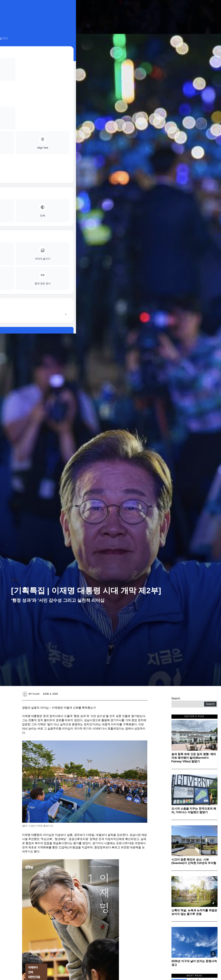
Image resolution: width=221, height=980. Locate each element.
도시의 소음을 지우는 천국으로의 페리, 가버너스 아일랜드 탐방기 (194, 810)
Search (176, 698)
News (15, 580)
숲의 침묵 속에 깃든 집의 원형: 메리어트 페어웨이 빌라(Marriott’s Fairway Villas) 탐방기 (194, 758)
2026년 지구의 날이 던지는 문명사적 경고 (194, 963)
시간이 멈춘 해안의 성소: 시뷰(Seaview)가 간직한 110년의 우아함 (194, 861)
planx (37, 694)
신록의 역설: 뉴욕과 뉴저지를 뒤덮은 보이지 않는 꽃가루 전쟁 (194, 912)
